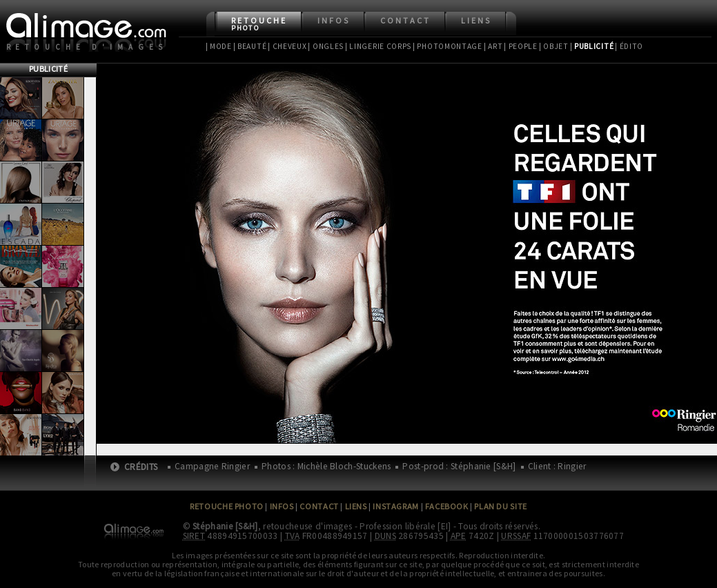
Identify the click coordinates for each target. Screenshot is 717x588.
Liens (476, 20)
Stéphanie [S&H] (225, 526)
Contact (405, 20)
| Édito (629, 46)
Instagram (395, 506)
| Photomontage (448, 46)
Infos (334, 20)
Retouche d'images (87, 47)
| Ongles (326, 46)
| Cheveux (287, 46)
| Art (493, 46)
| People (521, 46)
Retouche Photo (227, 506)
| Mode (219, 46)
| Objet (554, 46)
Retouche (259, 24)
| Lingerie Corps (378, 46)
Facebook (447, 506)
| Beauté (250, 46)
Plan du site (500, 506)
